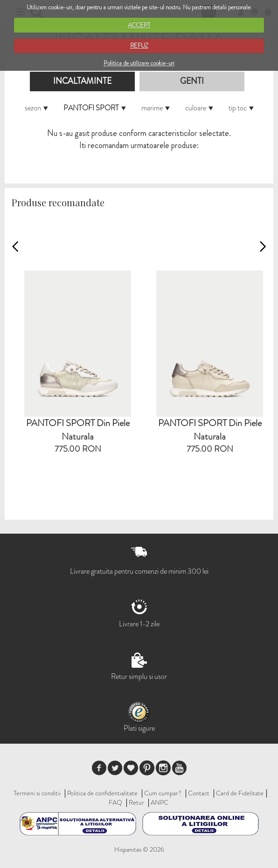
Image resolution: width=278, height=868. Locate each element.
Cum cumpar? (163, 793)
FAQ (115, 802)
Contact (199, 793)
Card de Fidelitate (240, 793)
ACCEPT (139, 25)
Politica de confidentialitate (102, 793)
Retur (136, 802)
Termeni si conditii (37, 793)
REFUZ (139, 45)
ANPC (160, 802)
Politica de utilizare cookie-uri (139, 63)
